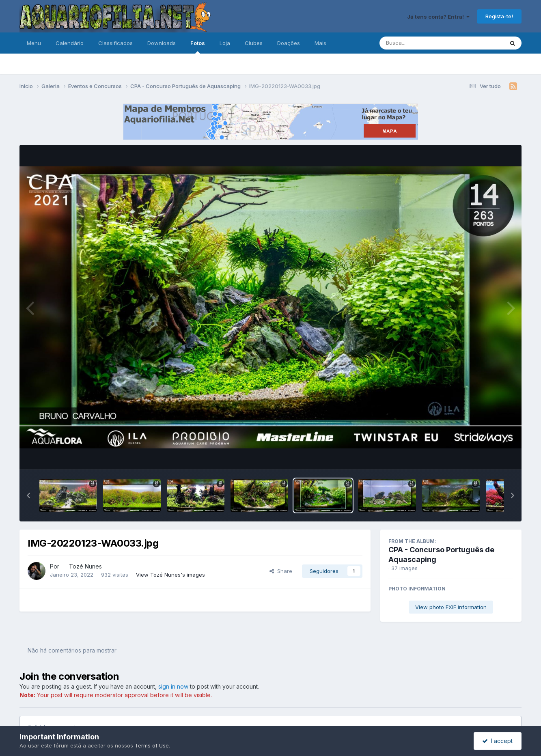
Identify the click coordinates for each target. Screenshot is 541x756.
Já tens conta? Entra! (438, 17)
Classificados (115, 43)
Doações (289, 43)
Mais (320, 43)
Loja (225, 43)
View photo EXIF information (451, 607)
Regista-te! (499, 16)
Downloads (162, 43)
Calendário (70, 43)
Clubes (254, 43)
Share (281, 571)
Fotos (198, 47)
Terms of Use (152, 745)
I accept (497, 741)
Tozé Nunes (85, 566)
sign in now (173, 686)
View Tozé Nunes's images (170, 575)
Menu (34, 43)
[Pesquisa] (419, 43)
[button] (28, 495)
